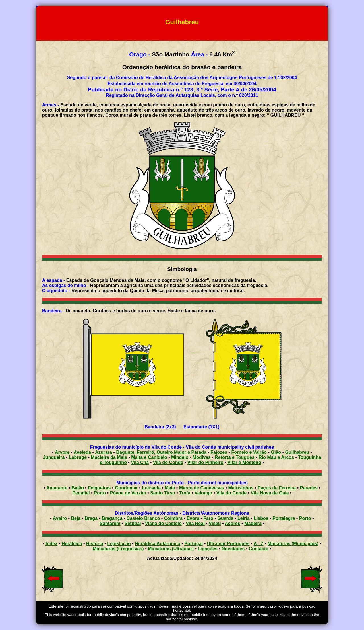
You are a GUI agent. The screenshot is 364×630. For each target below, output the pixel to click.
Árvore (62, 452)
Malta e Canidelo (149, 457)
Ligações (207, 549)
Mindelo (180, 457)
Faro (208, 518)
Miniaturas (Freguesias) (118, 549)
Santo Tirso (163, 493)
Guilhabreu (297, 452)
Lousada (151, 488)
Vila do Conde (168, 462)
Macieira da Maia (109, 457)
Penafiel (81, 493)
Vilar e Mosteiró (244, 462)
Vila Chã (140, 462)
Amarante (57, 488)
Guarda (225, 518)
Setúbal (133, 523)
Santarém (110, 523)
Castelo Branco (143, 518)
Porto (100, 493)
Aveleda (82, 452)
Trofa (185, 493)
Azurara (104, 452)
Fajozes (219, 452)
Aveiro (60, 518)
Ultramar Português (228, 544)
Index (51, 544)
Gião (276, 452)
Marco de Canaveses (202, 488)
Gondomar (126, 488)
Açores (232, 523)
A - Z (259, 544)
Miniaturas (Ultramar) (171, 549)
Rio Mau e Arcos (276, 457)
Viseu (215, 523)
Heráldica (72, 544)
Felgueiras (99, 488)
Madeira (253, 523)
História (95, 544)
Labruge (78, 457)
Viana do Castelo (163, 523)
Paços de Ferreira (277, 488)
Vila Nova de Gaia (270, 493)
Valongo (203, 493)
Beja (76, 518)
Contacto (259, 549)
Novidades (233, 549)
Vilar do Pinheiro (205, 462)
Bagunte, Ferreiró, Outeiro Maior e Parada (161, 452)
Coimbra (173, 518)
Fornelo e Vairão (249, 452)
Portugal (194, 544)
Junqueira (54, 457)
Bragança (112, 518)
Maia (170, 488)
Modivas (202, 457)
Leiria (244, 518)
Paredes (309, 488)
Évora (193, 518)
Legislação (119, 544)
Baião (78, 488)
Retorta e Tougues (234, 457)
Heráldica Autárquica (157, 544)
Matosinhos (241, 488)
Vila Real (195, 523)
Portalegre (284, 518)
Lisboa (261, 518)
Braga (91, 518)
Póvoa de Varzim (128, 493)
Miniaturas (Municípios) (293, 544)
